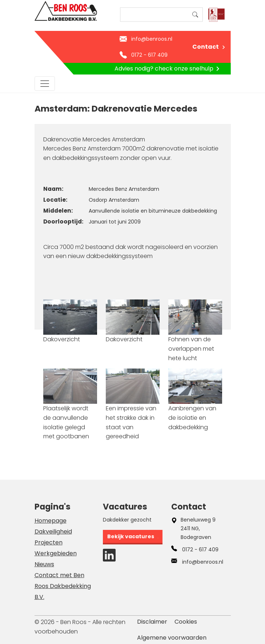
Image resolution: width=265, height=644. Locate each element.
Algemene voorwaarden (172, 638)
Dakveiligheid (53, 532)
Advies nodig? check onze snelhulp (168, 69)
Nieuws (44, 564)
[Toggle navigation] (45, 84)
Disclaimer (152, 622)
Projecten (49, 542)
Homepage (51, 521)
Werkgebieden (56, 553)
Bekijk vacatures (131, 536)
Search (195, 15)
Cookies (186, 622)
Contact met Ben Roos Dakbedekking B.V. (63, 586)
